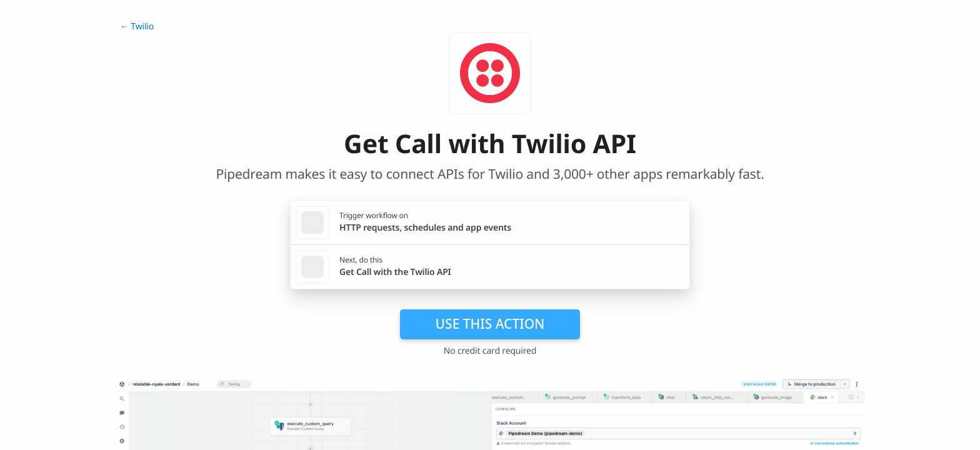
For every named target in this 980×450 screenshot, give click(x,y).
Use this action (490, 324)
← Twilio (137, 27)
